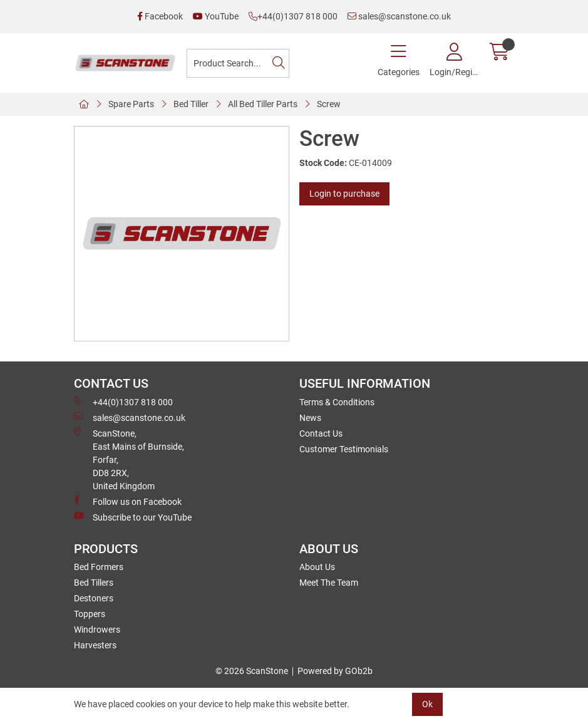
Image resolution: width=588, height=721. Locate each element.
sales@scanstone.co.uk (399, 16)
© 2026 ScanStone (252, 671)
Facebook (160, 16)
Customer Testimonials (344, 449)
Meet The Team (329, 583)
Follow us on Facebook (128, 501)
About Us (317, 567)
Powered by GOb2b (335, 671)
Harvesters (95, 645)
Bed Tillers (94, 583)
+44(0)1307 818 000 (293, 16)
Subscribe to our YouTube (133, 517)
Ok (427, 704)
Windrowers (97, 630)
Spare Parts (131, 104)
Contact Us (321, 433)
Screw (329, 104)
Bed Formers (99, 567)
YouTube (216, 16)
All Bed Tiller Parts (263, 104)
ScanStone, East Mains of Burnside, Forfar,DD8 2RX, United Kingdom (129, 459)
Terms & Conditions (337, 402)
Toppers (90, 614)
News (310, 418)
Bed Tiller (191, 104)
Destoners (94, 598)
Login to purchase (344, 194)
